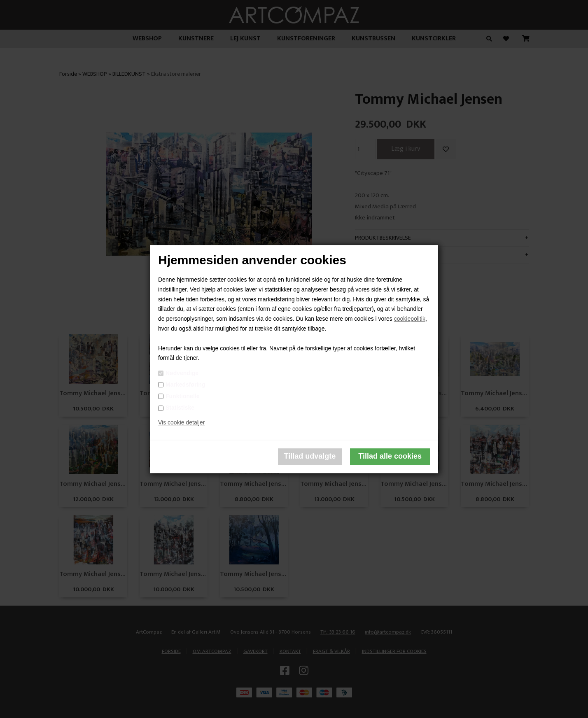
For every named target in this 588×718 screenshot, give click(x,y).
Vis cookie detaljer (181, 422)
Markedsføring (185, 385)
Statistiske (180, 408)
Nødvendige (182, 373)
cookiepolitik (410, 319)
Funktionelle (182, 396)
